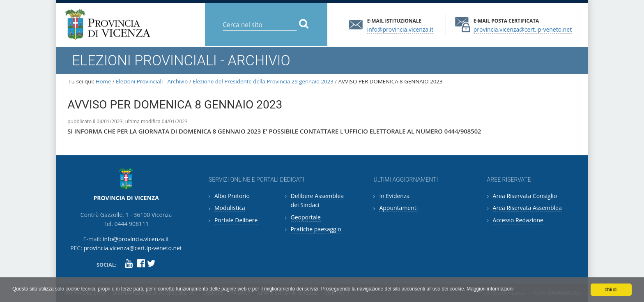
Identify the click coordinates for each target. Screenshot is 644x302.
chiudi (611, 290)
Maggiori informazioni (490, 289)
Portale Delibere (236, 220)
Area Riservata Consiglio (525, 196)
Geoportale (306, 217)
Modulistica (230, 208)
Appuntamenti (398, 208)
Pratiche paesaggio (316, 229)
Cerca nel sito (222, 18)
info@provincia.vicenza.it (400, 29)
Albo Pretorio (232, 196)
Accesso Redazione (518, 220)
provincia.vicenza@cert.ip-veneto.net (523, 29)
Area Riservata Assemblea (527, 208)
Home (103, 81)
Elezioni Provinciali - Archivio (152, 81)
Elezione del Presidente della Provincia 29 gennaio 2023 (263, 81)
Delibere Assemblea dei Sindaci (317, 200)
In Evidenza (394, 196)
